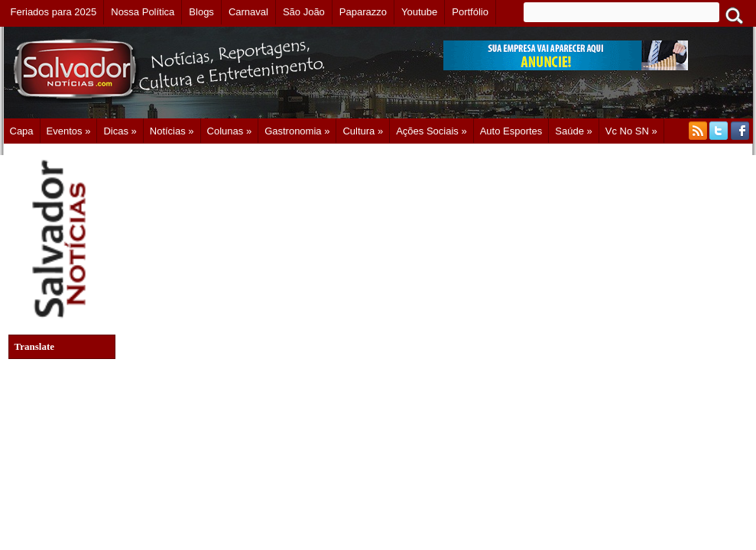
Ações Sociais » (432, 131)
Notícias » (172, 131)
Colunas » (230, 131)
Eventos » (69, 131)
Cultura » (363, 131)
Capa (22, 131)
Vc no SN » (631, 131)
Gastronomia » (297, 131)
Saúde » (573, 131)
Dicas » (120, 131)
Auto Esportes (511, 131)
